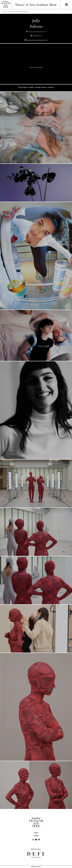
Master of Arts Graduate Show (36, 4)
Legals (36, 836)
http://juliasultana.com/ (36, 32)
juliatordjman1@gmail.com (36, 40)
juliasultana (36, 36)
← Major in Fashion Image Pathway (14, 12)
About (36, 833)
